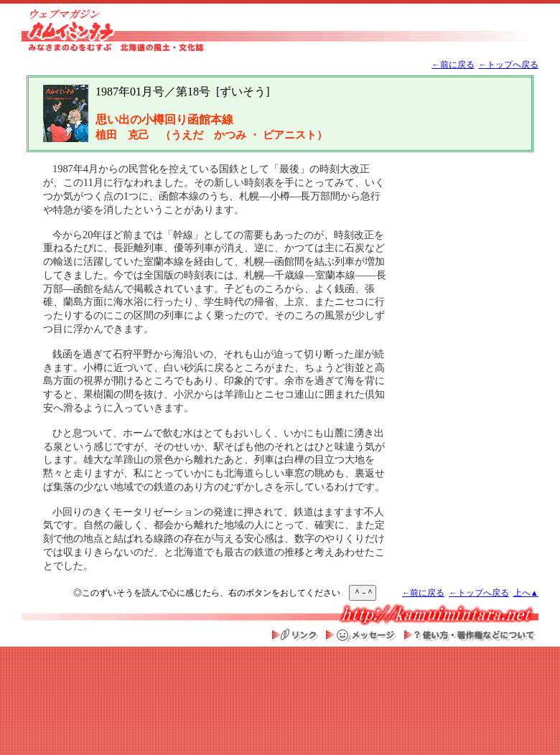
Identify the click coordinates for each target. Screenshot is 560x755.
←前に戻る (453, 65)
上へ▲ (526, 593)
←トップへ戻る (508, 65)
